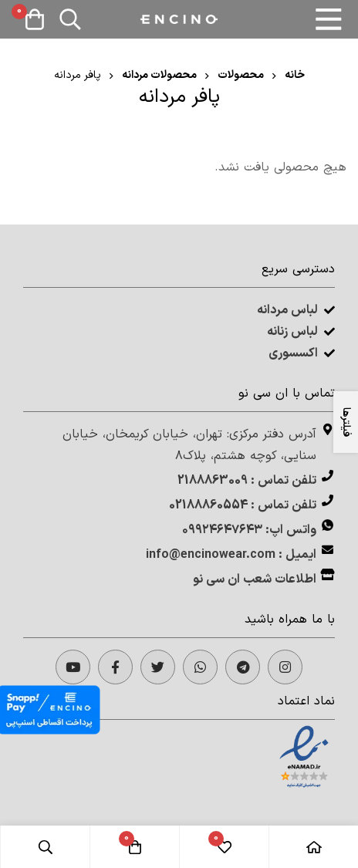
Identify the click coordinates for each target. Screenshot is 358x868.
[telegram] (243, 667)
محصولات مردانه (159, 75)
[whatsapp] (200, 667)
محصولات (241, 75)
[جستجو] (70, 19)
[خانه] (313, 847)
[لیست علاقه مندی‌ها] (224, 847)
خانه (295, 75)
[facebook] (115, 667)
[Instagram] (285, 667)
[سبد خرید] (35, 19)
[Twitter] (158, 667)
